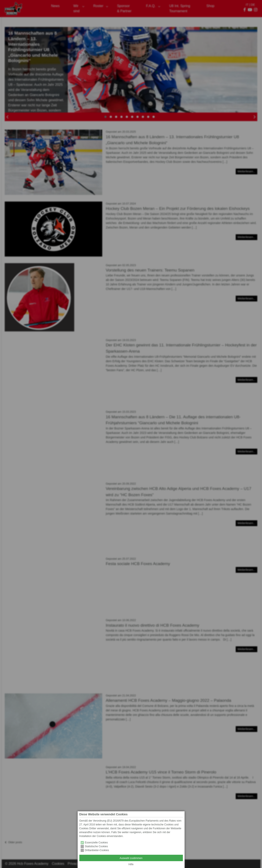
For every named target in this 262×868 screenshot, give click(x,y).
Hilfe (131, 864)
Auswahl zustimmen (131, 858)
